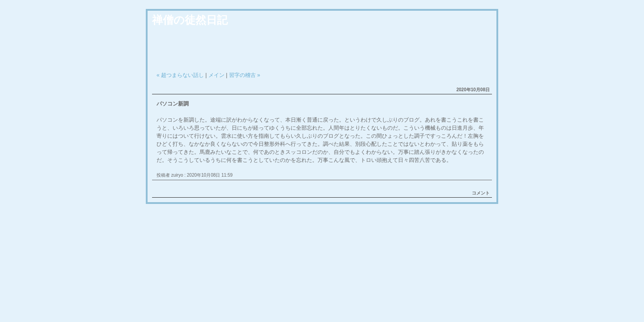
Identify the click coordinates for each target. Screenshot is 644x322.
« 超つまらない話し (180, 75)
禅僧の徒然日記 (190, 20)
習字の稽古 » (245, 75)
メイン (216, 75)
